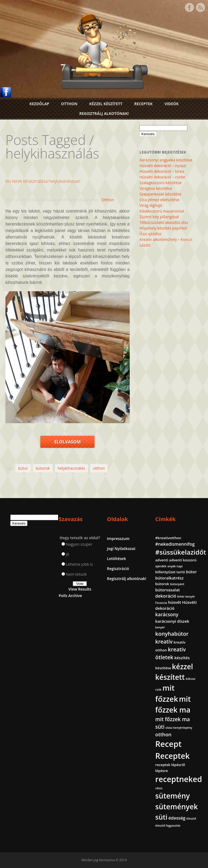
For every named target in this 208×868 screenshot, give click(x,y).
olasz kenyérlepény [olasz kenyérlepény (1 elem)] (179, 728)
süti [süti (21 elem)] (161, 817)
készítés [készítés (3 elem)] (182, 658)
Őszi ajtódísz (150, 234)
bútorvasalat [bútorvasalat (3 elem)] (168, 590)
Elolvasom (67, 442)
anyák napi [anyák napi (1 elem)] (175, 566)
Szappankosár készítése (160, 194)
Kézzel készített (106, 104)
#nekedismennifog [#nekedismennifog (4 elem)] (175, 544)
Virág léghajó (151, 205)
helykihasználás (71, 468)
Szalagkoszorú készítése (161, 183)
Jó (67, 554)
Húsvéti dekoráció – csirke (162, 177)
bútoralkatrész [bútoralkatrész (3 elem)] (169, 578)
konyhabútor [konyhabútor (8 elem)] (172, 634)
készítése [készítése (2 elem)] (163, 668)
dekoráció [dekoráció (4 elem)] (166, 596)
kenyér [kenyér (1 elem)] (160, 627)
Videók (171, 104)
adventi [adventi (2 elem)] (162, 560)
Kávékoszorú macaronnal (162, 211)
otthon (99, 468)
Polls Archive (70, 596)
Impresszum (118, 539)
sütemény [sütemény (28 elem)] (172, 796)
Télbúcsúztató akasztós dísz (164, 222)
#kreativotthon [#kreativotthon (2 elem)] (168, 538)
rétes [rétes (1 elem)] (159, 788)
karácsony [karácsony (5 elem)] (167, 614)
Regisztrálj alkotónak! (104, 113)
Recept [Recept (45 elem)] (168, 744)
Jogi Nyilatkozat (121, 549)
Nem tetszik (76, 574)
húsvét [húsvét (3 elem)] (174, 602)
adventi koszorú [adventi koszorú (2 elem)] (183, 560)
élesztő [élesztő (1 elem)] (191, 819)
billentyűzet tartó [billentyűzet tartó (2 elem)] (170, 572)
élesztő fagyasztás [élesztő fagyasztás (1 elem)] (168, 826)
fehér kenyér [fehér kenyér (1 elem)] (186, 597)
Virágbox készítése (156, 188)
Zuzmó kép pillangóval (159, 217)
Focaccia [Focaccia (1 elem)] (161, 603)
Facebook (189, 8)
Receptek (144, 104)
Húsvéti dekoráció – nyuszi (163, 166)
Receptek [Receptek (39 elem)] (172, 756)
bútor (23, 468)
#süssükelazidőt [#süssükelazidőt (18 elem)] (181, 552)
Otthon (69, 104)
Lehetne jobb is (79, 564)
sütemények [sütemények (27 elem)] (176, 807)
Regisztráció (118, 569)
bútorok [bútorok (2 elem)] (162, 584)
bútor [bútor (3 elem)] (191, 572)
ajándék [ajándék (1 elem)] (161, 566)
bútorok (43, 468)
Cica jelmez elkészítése (159, 200)
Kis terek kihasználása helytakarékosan (43, 181)
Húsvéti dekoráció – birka (162, 171)
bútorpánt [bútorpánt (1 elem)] (177, 584)
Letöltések (116, 559)
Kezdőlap (39, 104)
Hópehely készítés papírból (163, 228)
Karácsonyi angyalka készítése (166, 160)
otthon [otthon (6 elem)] (163, 734)
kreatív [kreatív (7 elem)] (164, 642)
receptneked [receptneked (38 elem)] (178, 779)
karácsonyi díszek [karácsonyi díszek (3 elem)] (172, 621)
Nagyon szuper (79, 544)
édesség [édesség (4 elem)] (177, 818)
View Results (80, 589)
